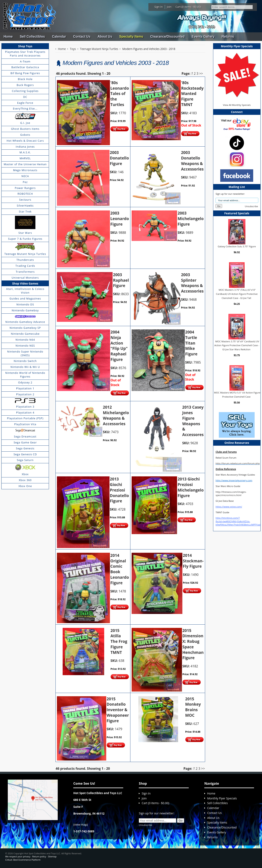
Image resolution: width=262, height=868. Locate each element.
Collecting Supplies (25, 91)
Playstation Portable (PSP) (25, 418)
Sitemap (52, 856)
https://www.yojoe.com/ (229, 507)
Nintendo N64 (25, 340)
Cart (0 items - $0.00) (188, 7)
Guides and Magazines (25, 298)
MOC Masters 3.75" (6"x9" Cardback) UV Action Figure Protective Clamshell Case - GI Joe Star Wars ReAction (237, 345)
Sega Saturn (25, 460)
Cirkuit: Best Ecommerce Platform (23, 860)
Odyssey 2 (25, 382)
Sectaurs (25, 200)
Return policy (39, 856)
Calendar (59, 37)
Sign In (159, 7)
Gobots (25, 135)
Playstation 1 (25, 388)
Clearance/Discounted (167, 37)
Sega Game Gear (25, 442)
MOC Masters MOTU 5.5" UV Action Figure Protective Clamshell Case (237, 395)
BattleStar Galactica (25, 67)
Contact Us (82, 37)
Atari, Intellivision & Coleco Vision (25, 291)
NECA (25, 176)
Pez (25, 182)
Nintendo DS (25, 304)
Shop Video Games (25, 283)
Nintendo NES (25, 346)
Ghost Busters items (25, 129)
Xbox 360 (25, 480)
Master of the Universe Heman (25, 164)
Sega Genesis (25, 448)
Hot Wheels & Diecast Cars (25, 141)
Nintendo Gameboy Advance (25, 322)
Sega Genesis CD (25, 454)
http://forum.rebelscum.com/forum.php (238, 463)
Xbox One (25, 486)
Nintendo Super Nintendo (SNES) (25, 353)
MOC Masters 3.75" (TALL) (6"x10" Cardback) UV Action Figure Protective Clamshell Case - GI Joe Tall (237, 294)
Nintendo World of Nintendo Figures (25, 375)
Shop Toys (25, 46)
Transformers (25, 272)
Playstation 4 (25, 413)
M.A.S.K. (25, 152)
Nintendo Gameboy (25, 310)
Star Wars (25, 233)
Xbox (25, 474)
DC (25, 97)
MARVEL (25, 158)
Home (8, 37)
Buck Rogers (25, 85)
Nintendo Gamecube (25, 334)
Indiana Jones (25, 147)
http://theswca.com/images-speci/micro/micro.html (231, 493)
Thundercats (25, 260)
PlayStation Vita (25, 424)
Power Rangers (25, 188)
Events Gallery (203, 37)
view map (81, 824)
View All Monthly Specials (237, 105)
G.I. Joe (25, 123)
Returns (228, 37)
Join (169, 7)
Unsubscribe (251, 206)
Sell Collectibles (32, 37)
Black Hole (25, 79)
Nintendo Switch (25, 361)
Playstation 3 (25, 407)
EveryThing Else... (25, 108)
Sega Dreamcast (25, 436)
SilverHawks (25, 206)
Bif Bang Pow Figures (25, 73)
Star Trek (25, 211)
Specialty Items (131, 37)
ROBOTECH (25, 194)
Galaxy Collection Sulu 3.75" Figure (237, 246)
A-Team (25, 61)
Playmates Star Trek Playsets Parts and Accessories (25, 54)
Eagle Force (25, 103)
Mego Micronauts (25, 170)
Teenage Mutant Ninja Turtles (25, 254)
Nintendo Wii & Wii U (25, 367)
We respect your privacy (18, 856)
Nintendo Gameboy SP (25, 328)
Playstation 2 (25, 394)
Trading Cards (25, 266)
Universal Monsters (25, 278)
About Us (105, 37)
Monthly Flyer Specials (222, 798)
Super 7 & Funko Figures (25, 239)
